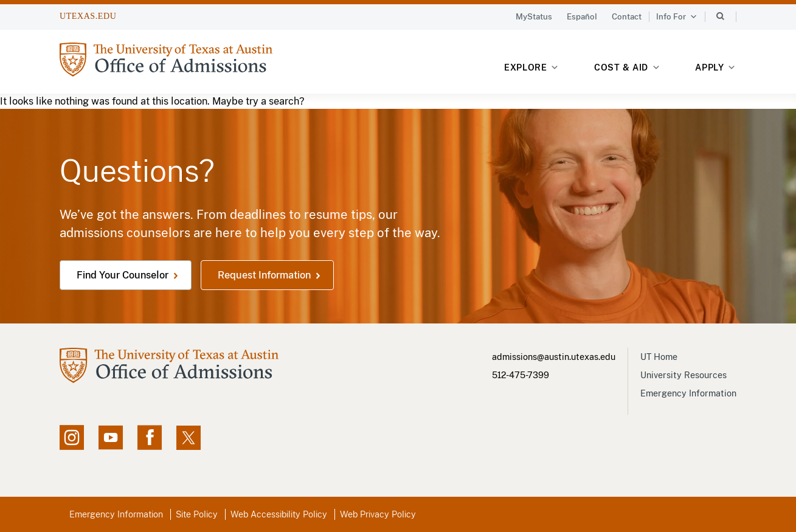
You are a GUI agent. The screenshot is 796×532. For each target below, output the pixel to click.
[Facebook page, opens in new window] (150, 438)
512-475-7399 (521, 375)
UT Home (659, 357)
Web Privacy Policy (378, 514)
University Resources (684, 375)
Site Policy (197, 514)
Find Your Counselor (123, 275)
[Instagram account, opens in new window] (72, 438)
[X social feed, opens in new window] (189, 438)
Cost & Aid (627, 68)
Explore (532, 68)
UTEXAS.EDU (88, 16)
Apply (716, 68)
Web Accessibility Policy (279, 514)
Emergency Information (688, 393)
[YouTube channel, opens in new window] (111, 438)
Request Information (264, 275)
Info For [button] (677, 17)
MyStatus (534, 17)
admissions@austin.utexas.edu (554, 357)
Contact (627, 17)
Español (582, 17)
